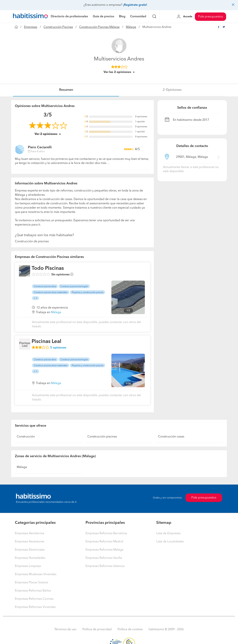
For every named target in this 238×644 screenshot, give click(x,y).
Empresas (31, 27)
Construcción (26, 437)
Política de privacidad (97, 629)
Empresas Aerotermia (30, 533)
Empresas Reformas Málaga (104, 550)
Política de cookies (130, 629)
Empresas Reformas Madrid (104, 542)
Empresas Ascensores (30, 542)
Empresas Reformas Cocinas (34, 599)
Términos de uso (65, 629)
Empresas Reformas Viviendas (35, 607)
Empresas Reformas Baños (33, 591)
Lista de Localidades (170, 542)
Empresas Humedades (30, 558)
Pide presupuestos (210, 17)
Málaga (131, 27)
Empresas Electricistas (30, 550)
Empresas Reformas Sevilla (104, 558)
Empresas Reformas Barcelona (106, 533)
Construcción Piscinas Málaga (99, 27)
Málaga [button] (56, 312)
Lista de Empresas (168, 533)
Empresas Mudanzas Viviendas (36, 574)
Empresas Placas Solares (32, 583)
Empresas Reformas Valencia (105, 566)
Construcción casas (171, 437)
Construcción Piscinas (58, 27)
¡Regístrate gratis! (135, 5)
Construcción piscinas (102, 437)
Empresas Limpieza (28, 566)
